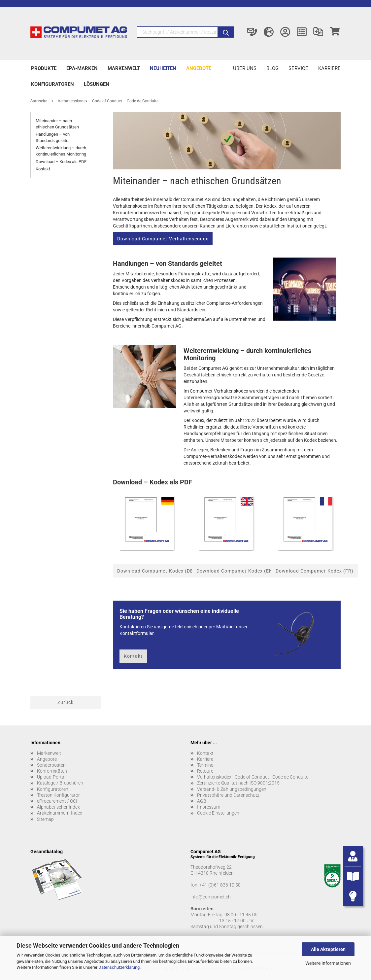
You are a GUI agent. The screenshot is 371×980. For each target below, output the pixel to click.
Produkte (44, 68)
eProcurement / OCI (57, 801)
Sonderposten (51, 765)
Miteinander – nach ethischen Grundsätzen (57, 124)
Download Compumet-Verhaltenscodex (163, 239)
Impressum (209, 807)
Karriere (329, 68)
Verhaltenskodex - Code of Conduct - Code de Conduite (253, 777)
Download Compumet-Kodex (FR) (315, 571)
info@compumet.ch (211, 897)
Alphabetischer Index (58, 807)
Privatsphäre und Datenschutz (228, 795)
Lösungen (97, 84)
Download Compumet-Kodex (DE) (156, 571)
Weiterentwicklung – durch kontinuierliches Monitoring (61, 151)
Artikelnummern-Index (60, 813)
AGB (202, 801)
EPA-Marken (82, 68)
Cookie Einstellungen (218, 813)
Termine (205, 765)
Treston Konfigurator (58, 795)
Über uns (245, 68)
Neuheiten (163, 68)
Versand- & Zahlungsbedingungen (232, 789)
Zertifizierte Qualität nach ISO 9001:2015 (238, 783)
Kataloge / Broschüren (60, 783)
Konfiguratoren (52, 84)
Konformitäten (52, 771)
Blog (272, 68)
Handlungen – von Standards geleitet (53, 137)
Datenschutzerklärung (119, 967)
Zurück (66, 702)
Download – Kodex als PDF (61, 162)
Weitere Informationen (328, 963)
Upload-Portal (51, 777)
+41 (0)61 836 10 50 (220, 885)
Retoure (205, 771)
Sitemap (45, 819)
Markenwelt (124, 68)
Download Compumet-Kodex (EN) (236, 571)
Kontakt (43, 169)
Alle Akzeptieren (328, 949)
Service (298, 68)
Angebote (199, 68)
